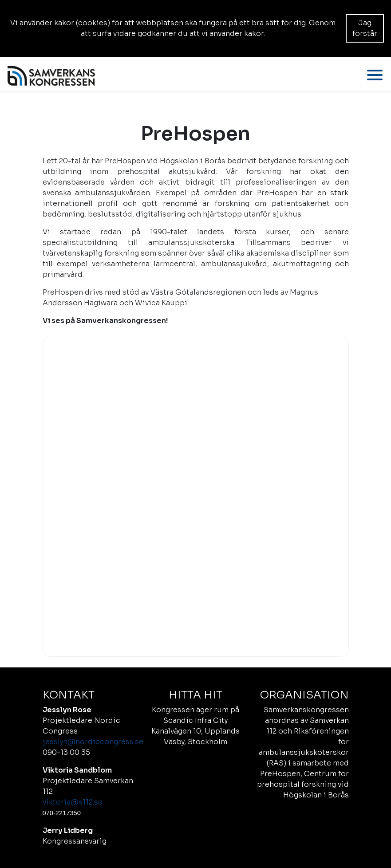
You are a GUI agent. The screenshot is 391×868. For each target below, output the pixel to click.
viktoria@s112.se (73, 802)
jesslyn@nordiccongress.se (93, 742)
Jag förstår (365, 28)
